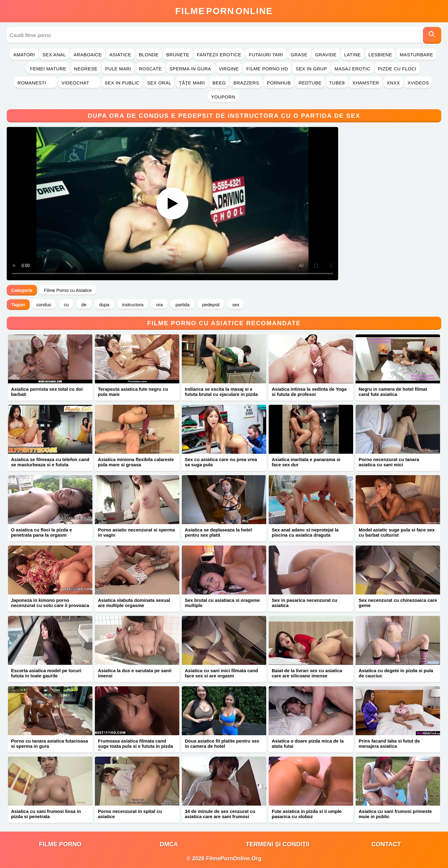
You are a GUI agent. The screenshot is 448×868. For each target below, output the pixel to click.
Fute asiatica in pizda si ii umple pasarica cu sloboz (307, 814)
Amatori (24, 55)
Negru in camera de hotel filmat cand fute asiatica (393, 392)
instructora (133, 305)
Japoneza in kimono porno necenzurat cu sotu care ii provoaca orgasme (50, 605)
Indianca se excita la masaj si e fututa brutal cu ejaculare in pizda (221, 392)
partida (182, 305)
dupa (104, 305)
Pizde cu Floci (397, 69)
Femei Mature (48, 69)
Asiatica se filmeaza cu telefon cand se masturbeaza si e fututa (50, 462)
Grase (299, 55)
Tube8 (337, 83)
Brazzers (246, 83)
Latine (353, 55)
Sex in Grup (311, 69)
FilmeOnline (224, 11)
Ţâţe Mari (192, 83)
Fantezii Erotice (219, 55)
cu (66, 305)
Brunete (178, 55)
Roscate (150, 69)
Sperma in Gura (190, 69)
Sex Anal (54, 55)
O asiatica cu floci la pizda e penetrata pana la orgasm (41, 532)
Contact (386, 844)
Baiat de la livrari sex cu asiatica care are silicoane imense (307, 673)
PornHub (279, 83)
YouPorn (223, 97)
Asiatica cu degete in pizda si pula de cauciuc (396, 673)
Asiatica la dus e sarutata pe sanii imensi (135, 673)
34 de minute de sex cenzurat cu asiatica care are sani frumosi (220, 814)
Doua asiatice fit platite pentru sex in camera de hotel (222, 743)
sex (236, 305)
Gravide (326, 55)
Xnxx (393, 83)
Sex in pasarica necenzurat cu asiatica (304, 603)
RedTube (310, 83)
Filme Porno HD (267, 69)
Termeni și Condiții (278, 844)
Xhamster (366, 83)
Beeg (219, 83)
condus (44, 305)
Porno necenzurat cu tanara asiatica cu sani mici (389, 462)
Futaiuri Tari (266, 55)
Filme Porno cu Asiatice (68, 290)
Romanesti (36, 83)
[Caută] (432, 35)
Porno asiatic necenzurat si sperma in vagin (136, 532)
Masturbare (416, 55)
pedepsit (211, 305)
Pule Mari (118, 69)
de (84, 305)
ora (159, 305)
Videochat (79, 83)
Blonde (149, 55)
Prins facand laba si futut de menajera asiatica (389, 743)
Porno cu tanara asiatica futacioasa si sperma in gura (50, 743)
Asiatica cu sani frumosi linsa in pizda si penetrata (46, 814)
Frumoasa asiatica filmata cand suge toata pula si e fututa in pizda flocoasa (135, 746)
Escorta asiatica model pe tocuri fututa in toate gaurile (46, 673)
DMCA (169, 844)
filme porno (60, 844)
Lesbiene (380, 55)
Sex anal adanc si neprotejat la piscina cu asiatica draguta (305, 532)
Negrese (86, 69)
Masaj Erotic (352, 69)
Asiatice (120, 55)
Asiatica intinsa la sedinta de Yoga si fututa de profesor (309, 392)
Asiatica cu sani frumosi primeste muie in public (395, 814)
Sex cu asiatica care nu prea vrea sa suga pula (221, 462)
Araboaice (88, 55)
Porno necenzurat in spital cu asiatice (130, 814)
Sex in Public (122, 83)
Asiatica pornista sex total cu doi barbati (47, 392)
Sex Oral (159, 83)
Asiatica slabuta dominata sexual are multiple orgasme (134, 603)
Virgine (229, 69)
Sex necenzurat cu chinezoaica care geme (398, 603)
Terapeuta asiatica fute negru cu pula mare (133, 392)
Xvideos (418, 83)
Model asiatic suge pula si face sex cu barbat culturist (397, 532)
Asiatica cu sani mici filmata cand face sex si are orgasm (221, 673)
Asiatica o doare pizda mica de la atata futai (308, 743)
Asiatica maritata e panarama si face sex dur (306, 462)
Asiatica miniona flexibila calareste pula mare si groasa (136, 462)
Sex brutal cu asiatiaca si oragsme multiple (222, 603)
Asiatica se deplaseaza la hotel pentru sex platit (218, 532)
